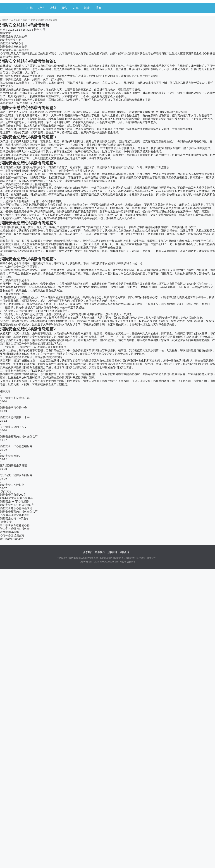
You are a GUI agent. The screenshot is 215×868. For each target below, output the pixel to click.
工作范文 (16, 20)
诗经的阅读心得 (9, 532)
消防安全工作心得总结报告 (16, 446)
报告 (64, 8)
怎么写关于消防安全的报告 (16, 475)
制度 (87, 8)
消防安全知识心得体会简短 (16, 508)
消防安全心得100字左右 (14, 518)
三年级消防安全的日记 (13, 465)
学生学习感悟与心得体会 (15, 529)
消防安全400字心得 (12, 43)
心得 (30, 8)
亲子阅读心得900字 (12, 539)
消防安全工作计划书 (12, 485)
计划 (53, 8)
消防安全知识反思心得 (13, 36)
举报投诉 (124, 552)
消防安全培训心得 (11, 40)
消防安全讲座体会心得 (13, 47)
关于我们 (88, 552)
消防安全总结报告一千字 (15, 417)
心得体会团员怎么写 (12, 535)
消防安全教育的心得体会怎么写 (19, 437)
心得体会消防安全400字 (14, 515)
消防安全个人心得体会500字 (17, 505)
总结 (41, 8)
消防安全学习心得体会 (13, 408)
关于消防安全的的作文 (13, 427)
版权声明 (112, 552)
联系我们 (100, 552)
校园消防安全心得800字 (14, 50)
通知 (99, 8)
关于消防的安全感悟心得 (15, 398)
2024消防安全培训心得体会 (16, 498)
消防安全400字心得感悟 (14, 501)
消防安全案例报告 (11, 456)
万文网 (5, 20)
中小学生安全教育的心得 (15, 525)
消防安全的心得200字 (13, 495)
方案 (76, 8)
